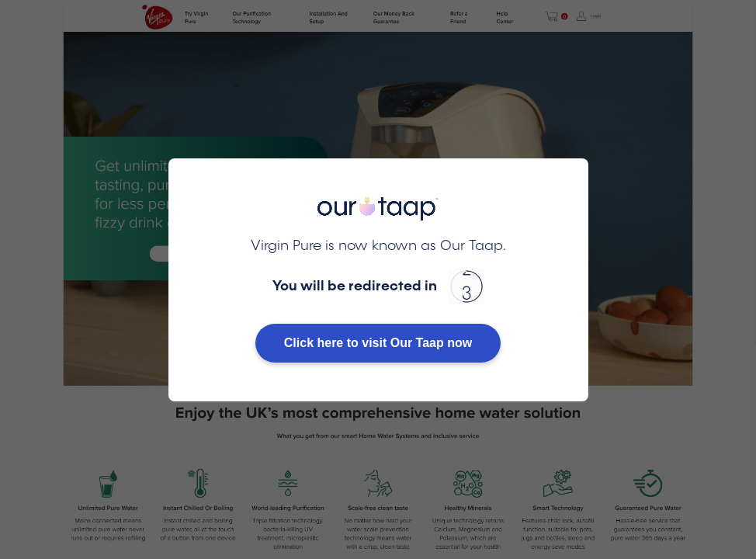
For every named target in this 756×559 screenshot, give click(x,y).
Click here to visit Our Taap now (378, 343)
